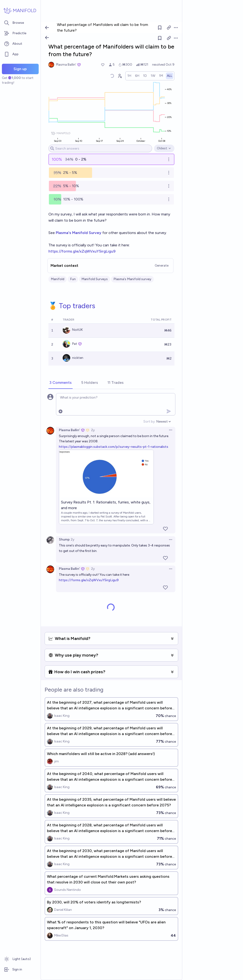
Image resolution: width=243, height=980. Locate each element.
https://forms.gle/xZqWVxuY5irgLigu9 (82, 251)
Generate (162, 266)
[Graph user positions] (120, 76)
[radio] (129, 76)
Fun (73, 279)
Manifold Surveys (95, 279)
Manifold (58, 279)
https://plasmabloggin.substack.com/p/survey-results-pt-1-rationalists (114, 447)
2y (93, 430)
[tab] (61, 383)
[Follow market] (160, 38)
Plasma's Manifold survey (132, 279)
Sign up (20, 69)
